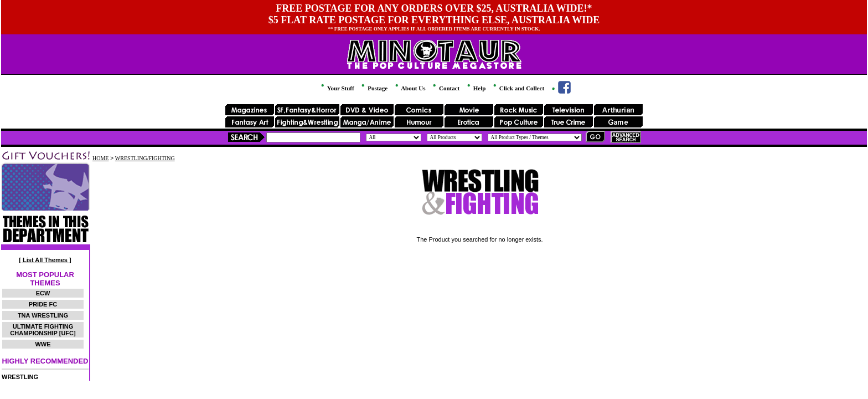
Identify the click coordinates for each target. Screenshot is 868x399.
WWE (43, 344)
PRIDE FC (43, 304)
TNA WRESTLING (43, 315)
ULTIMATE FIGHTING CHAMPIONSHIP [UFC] (43, 330)
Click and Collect (518, 88)
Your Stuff (337, 88)
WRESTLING (20, 377)
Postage (374, 88)
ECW (43, 293)
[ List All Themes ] (45, 260)
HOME (100, 158)
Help (476, 88)
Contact (445, 88)
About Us (409, 88)
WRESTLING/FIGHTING (145, 158)
